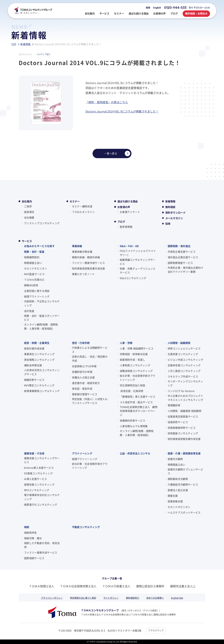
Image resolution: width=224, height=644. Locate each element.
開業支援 (173, 496)
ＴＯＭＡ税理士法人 (42, 586)
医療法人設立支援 (178, 490)
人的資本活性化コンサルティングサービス (42, 372)
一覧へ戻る (117, 153)
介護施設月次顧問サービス (183, 484)
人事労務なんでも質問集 (134, 426)
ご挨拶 (28, 206)
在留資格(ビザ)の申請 (84, 366)
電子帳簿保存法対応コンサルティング (42, 497)
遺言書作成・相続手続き (86, 383)
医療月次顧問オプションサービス (185, 471)
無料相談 (170, 207)
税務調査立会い (33, 263)
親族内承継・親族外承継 (86, 257)
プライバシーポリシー (52, 598)
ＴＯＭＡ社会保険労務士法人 (78, 586)
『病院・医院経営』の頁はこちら (107, 102)
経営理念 (29, 212)
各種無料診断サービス (132, 420)
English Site (177, 598)
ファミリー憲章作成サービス (89, 263)
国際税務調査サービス (180, 263)
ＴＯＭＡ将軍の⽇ (34, 280)
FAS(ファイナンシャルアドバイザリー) (138, 253)
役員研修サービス (178, 422)
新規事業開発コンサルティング (42, 391)
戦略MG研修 (31, 285)
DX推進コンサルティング (38, 473)
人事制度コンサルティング (135, 365)
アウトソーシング (82, 453)
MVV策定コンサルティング (39, 385)
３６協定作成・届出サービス (136, 402)
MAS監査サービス (34, 274)
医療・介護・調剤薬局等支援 (184, 453)
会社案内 (27, 201)
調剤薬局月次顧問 (178, 479)
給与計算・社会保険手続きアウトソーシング (138, 378)
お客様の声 (124, 207)
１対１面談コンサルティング (184, 371)
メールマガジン (174, 218)
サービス (27, 241)
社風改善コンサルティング (183, 354)
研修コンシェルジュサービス (184, 348)
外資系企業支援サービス (182, 252)
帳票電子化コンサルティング (41, 505)
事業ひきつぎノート (83, 274)
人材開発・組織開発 (179, 343)
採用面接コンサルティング (183, 433)
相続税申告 (30, 533)
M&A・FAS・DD (129, 246)
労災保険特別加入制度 (132, 385)
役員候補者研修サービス (182, 428)
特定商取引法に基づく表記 (83, 598)
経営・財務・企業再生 (37, 343)
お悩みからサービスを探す (39, 246)
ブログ (121, 222)
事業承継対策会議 (82, 252)
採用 (148, 7)
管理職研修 (174, 405)
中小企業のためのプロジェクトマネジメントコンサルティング (185, 398)
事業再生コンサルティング (39, 354)
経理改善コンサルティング (39, 484)
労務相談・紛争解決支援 (134, 354)
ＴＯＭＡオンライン (83, 212)
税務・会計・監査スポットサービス (42, 318)
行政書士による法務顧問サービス (90, 350)
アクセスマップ (156, 630)
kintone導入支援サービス (39, 468)
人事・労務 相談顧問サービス (137, 348)
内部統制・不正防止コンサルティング (42, 303)
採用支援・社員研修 (132, 391)
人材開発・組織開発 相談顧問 (184, 411)
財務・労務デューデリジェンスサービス (138, 271)
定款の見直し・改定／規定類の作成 (90, 359)
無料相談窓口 (133, 598)
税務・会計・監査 (34, 252)
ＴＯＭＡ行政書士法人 (116, 586)
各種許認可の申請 (82, 372)
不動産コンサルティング (86, 527)
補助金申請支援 (33, 365)
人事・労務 (126, 343)
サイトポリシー (111, 598)
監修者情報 (126, 227)
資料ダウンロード (176, 212)
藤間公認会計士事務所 (150, 586)
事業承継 (77, 246)
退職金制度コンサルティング (136, 371)
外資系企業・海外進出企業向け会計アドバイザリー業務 (185, 270)
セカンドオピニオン (36, 268)
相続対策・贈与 (33, 538)
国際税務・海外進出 (179, 246)
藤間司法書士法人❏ (183, 586)
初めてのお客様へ (155, 598)
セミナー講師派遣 (82, 206)
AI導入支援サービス (35, 479)
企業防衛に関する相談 (37, 291)
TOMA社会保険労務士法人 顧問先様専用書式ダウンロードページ (139, 411)
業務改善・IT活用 (34, 453)
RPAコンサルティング (37, 490)
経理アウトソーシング (37, 296)
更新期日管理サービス (85, 394)
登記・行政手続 (81, 343)
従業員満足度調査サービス (183, 416)
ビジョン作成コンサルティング (185, 360)
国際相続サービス (34, 558)
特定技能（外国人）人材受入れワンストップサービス (90, 401)
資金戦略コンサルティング (39, 360)
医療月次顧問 (175, 459)
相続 (27, 527)
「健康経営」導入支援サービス (138, 396)
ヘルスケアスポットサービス (184, 512)
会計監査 (29, 311)
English (157, 7)
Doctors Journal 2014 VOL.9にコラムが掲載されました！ (122, 111)
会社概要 (29, 217)
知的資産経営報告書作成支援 (89, 268)
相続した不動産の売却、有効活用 (42, 545)
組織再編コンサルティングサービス (138, 262)
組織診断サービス (34, 380)
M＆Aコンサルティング (133, 278)
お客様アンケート (130, 212)
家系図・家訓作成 (82, 389)
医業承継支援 (175, 501)
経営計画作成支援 (34, 348)
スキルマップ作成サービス (183, 376)
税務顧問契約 (32, 257)
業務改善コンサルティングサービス (42, 460)
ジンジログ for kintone (181, 391)
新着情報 (170, 201)
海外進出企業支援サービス (183, 257)
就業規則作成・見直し (132, 360)
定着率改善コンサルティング (184, 365)
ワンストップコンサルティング (42, 223)
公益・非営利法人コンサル (135, 453)
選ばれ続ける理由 (128, 201)
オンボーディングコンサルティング (185, 383)
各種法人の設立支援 (83, 377)
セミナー (75, 201)
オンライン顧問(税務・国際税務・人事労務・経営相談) (41, 326)
